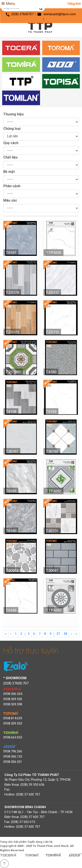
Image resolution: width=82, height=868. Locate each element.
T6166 (11, 610)
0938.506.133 (13, 757)
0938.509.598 (13, 704)
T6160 (11, 531)
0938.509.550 (13, 699)
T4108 (11, 411)
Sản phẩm (20, 842)
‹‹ (6, 634)
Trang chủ (6, 842)
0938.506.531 (13, 762)
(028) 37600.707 (16, 683)
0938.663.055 (13, 737)
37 (58, 634)
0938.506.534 (13, 694)
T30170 (52, 531)
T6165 (11, 491)
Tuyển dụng (35, 842)
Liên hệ (48, 842)
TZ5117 (52, 292)
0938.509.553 (13, 723)
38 (65, 634)
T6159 (51, 411)
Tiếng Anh (74, 4)
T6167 (11, 253)
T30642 (12, 570)
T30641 (52, 570)
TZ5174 (12, 292)
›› (76, 634)
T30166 (52, 451)
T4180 (51, 372)
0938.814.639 (13, 718)
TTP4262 (53, 491)
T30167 (12, 451)
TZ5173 (12, 332)
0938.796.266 (13, 751)
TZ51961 (13, 372)
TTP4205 (53, 253)
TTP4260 (53, 610)
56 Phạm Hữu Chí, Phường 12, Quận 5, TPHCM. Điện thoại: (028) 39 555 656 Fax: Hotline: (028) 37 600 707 (38, 785)
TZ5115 (52, 332)
